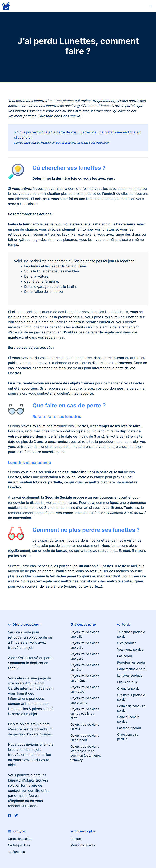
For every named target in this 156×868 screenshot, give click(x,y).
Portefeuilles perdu (131, 662)
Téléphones (16, 852)
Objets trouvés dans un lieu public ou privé (85, 713)
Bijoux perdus (127, 682)
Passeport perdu (129, 728)
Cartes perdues (19, 845)
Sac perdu (124, 656)
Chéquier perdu (128, 688)
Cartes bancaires (20, 839)
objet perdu (38, 637)
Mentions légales (83, 845)
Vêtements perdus (130, 649)
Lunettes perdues (130, 675)
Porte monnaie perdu (132, 669)
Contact (76, 839)
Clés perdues (127, 643)
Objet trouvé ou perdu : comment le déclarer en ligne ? (31, 663)
